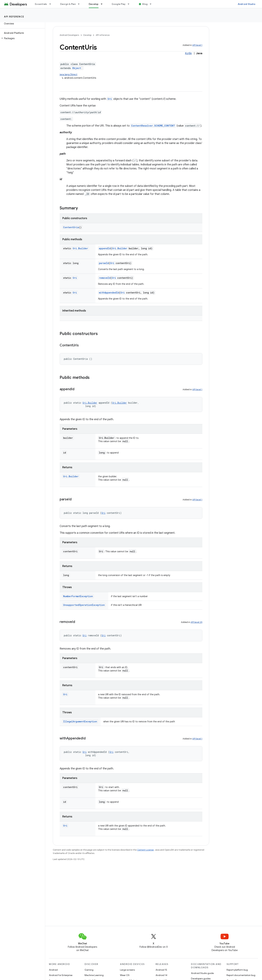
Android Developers (69, 35)
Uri (110, 99)
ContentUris (71, 227)
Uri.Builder (80, 248)
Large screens (127, 970)
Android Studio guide (202, 973)
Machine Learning (94, 975)
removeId (105, 278)
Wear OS (125, 975)
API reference (14, 17)
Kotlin (188, 53)
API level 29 (196, 622)
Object (77, 68)
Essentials (41, 4)
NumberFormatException (78, 596)
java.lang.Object (69, 74)
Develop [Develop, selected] (94, 4)
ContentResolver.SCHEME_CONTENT (153, 126)
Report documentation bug (241, 975)
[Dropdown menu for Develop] (103, 4)
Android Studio (247, 4)
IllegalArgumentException (80, 721)
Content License (145, 850)
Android (53, 970)
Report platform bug (237, 970)
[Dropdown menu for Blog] (152, 4)
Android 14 (161, 975)
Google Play (119, 4)
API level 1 (197, 45)
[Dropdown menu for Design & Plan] (80, 4)
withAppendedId (109, 293)
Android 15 (161, 970)
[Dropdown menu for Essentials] (52, 4)
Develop (87, 35)
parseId (104, 263)
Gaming (89, 970)
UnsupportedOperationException (84, 605)
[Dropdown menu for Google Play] (130, 4)
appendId (105, 248)
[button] (22, 38)
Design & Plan (68, 4)
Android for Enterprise (61, 975)
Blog (145, 4)
